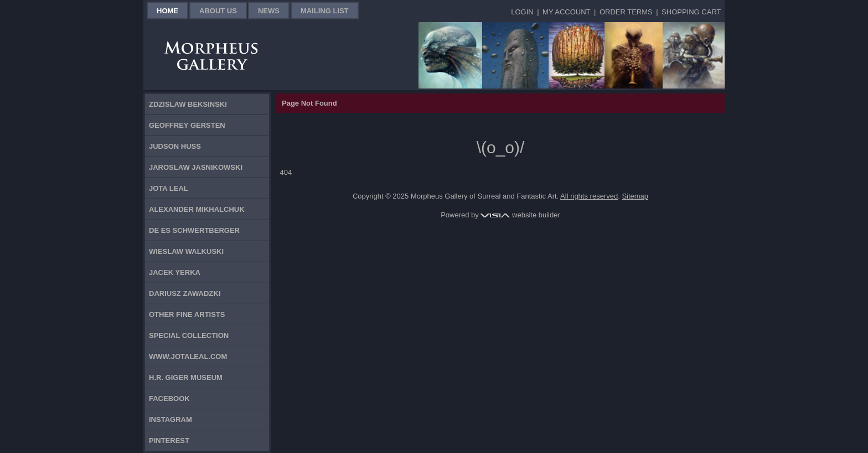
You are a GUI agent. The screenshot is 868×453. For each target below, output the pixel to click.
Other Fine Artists (187, 314)
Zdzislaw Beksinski (188, 104)
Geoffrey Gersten (187, 125)
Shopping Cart (691, 12)
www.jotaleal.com (188, 356)
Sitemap (635, 196)
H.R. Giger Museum (186, 377)
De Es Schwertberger (194, 230)
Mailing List (325, 11)
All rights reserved (589, 196)
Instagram (170, 420)
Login (522, 12)
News (269, 11)
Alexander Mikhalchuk (197, 209)
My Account (566, 12)
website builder (520, 215)
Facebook (169, 399)
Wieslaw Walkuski (186, 251)
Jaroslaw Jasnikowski (196, 167)
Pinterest (169, 441)
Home (167, 11)
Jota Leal (169, 188)
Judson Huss (175, 146)
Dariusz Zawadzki (185, 293)
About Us (218, 11)
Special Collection (189, 335)
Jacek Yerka (175, 272)
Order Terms (626, 12)
